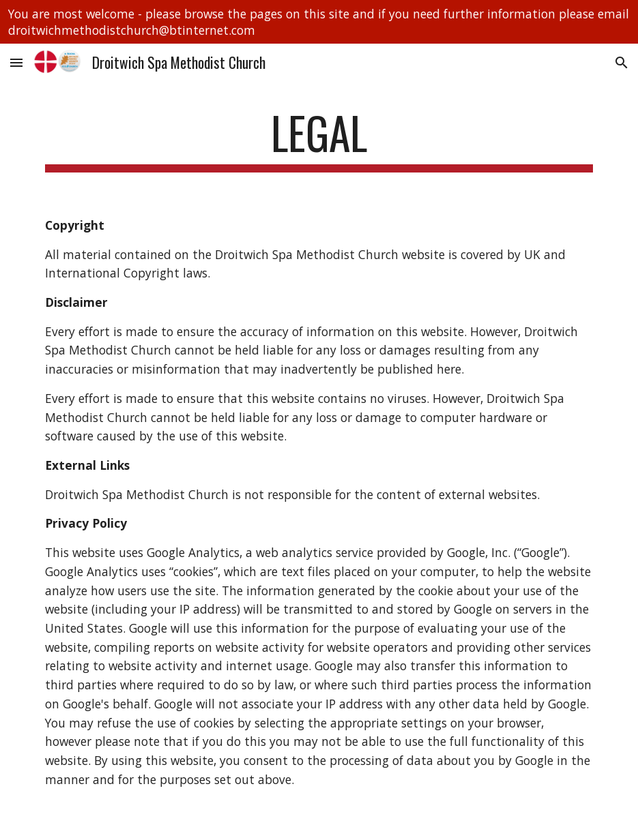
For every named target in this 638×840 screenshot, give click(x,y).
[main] (319, 139)
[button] (16, 62)
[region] (319, 22)
